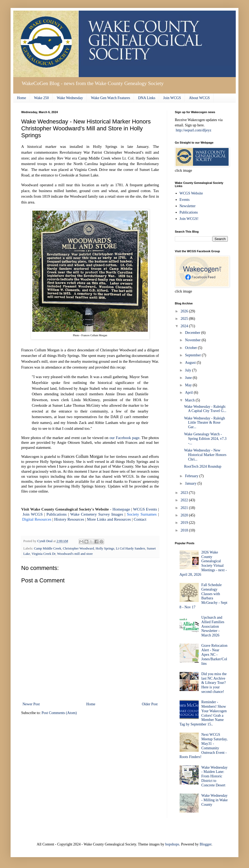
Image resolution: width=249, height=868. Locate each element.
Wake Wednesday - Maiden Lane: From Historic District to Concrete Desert (214, 776)
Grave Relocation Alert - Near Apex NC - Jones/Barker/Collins (214, 654)
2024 (185, 326)
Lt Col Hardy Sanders (131, 548)
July (188, 370)
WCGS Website (191, 193)
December (193, 333)
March (190, 400)
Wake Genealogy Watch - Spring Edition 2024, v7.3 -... (205, 439)
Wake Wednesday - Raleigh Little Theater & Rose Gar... (204, 423)
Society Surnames (142, 514)
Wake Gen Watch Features (110, 98)
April (189, 393)
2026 (185, 311)
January (191, 483)
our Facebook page (124, 438)
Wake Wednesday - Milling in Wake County (214, 800)
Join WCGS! (189, 219)
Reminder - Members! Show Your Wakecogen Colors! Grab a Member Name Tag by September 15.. (203, 713)
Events (185, 200)
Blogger (206, 844)
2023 (185, 493)
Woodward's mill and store (75, 554)
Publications (189, 212)
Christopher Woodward (78, 548)
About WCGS (199, 98)
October (191, 348)
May (189, 385)
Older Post (150, 704)
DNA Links (147, 98)
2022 (185, 500)
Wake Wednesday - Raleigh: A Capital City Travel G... (205, 409)
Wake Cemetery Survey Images (97, 514)
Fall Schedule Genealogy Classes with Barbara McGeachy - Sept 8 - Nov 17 (204, 596)
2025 (185, 319)
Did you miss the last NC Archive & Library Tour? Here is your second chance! (214, 683)
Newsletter (188, 206)
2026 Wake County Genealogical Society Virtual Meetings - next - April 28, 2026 (203, 563)
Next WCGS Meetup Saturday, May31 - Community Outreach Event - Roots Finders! (204, 746)
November (193, 340)
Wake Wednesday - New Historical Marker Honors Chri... (205, 455)
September (193, 355)
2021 (185, 508)
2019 (185, 523)
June (189, 378)
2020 (185, 515)
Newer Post (31, 704)
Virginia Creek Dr (43, 554)
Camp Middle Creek (48, 548)
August (191, 363)
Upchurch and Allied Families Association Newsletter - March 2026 (213, 626)
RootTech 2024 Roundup (203, 466)
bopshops (172, 844)
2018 (185, 530)
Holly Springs (105, 548)
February (192, 476)
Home (21, 98)
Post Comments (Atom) (59, 713)
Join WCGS (172, 98)
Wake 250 (41, 98)
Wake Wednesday (70, 98)
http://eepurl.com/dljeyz (194, 130)
